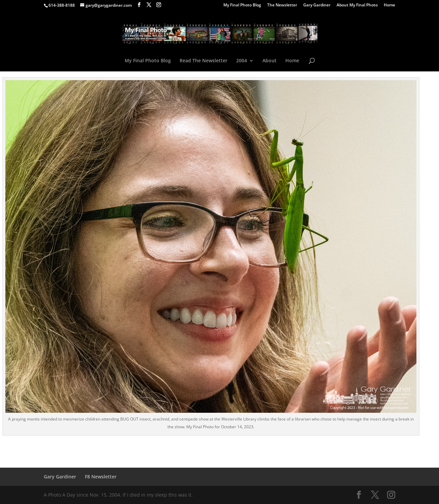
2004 (242, 61)
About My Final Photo (357, 5)
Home (389, 5)
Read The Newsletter (203, 61)
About (270, 61)
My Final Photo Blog (242, 5)
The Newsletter (282, 5)
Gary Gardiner (317, 5)
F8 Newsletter (101, 477)
